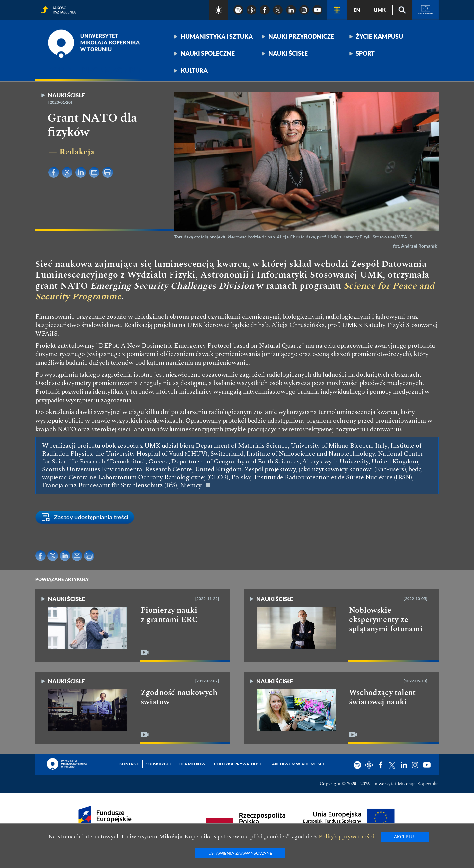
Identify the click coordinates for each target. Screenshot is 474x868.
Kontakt (129, 764)
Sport (365, 53)
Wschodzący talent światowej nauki (382, 697)
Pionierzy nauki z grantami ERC (169, 615)
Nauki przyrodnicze (301, 36)
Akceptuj (405, 837)
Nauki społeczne (208, 53)
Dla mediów (193, 764)
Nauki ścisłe (288, 53)
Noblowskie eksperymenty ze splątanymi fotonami (386, 620)
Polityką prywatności (346, 837)
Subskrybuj (159, 764)
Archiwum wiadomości (298, 764)
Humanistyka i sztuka (217, 36)
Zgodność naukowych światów (179, 697)
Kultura (194, 70)
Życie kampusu (379, 36)
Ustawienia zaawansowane (240, 853)
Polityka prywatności (239, 764)
